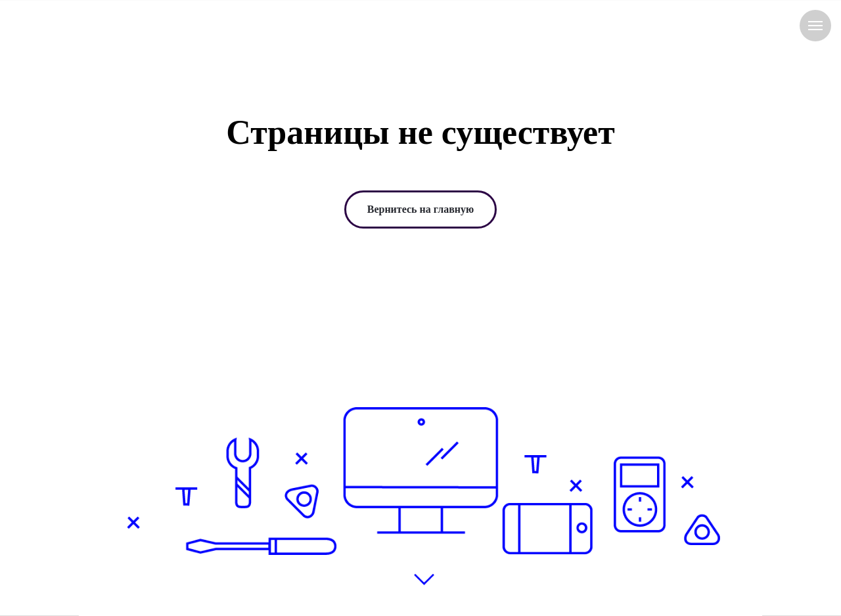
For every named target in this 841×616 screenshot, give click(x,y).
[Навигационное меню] (815, 26)
